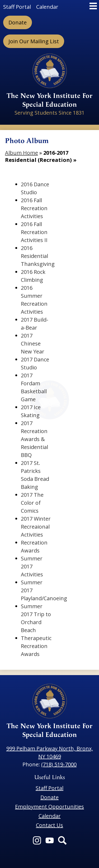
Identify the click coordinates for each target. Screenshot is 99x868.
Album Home (22, 153)
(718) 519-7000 (59, 764)
